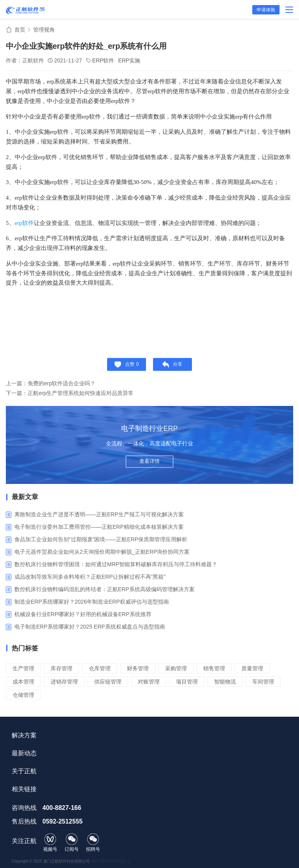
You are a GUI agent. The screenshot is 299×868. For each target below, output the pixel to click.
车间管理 (263, 682)
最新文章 (25, 497)
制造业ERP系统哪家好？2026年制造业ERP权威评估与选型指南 (92, 602)
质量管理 (252, 668)
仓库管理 (100, 668)
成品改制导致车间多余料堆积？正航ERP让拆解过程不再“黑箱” (90, 577)
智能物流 (225, 682)
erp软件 (24, 223)
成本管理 (23, 682)
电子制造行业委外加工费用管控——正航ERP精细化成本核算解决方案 (99, 527)
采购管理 (176, 668)
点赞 (127, 364)
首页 (20, 30)
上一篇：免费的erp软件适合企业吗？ (51, 383)
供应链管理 (108, 682)
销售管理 (214, 668)
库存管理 (62, 668)
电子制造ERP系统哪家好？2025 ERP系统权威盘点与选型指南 (90, 627)
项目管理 (187, 682)
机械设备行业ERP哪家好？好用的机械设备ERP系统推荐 (83, 614)
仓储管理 (23, 695)
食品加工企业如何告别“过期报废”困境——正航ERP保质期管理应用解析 (101, 539)
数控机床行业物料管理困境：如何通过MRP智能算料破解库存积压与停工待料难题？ (116, 564)
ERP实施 (129, 60)
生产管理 (23, 668)
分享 (172, 364)
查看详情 (149, 461)
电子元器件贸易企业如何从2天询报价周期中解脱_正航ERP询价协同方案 (102, 552)
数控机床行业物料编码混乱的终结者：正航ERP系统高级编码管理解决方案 (105, 589)
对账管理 (149, 682)
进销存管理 (64, 682)
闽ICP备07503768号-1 (111, 861)
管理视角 (44, 30)
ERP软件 (103, 60)
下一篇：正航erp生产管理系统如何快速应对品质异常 (70, 393)
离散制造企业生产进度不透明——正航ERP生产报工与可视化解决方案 (99, 514)
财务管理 (138, 668)
